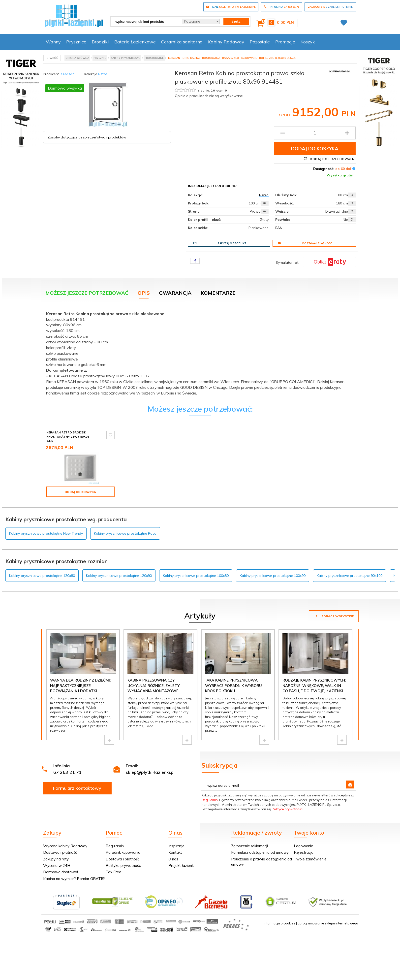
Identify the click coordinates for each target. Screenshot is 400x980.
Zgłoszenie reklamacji (249, 846)
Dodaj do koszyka (315, 149)
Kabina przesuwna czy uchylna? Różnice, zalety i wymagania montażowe (154, 686)
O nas (173, 859)
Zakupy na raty (56, 859)
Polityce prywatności (288, 809)
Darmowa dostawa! (61, 872)
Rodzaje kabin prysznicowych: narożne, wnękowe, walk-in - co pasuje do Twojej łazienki (314, 686)
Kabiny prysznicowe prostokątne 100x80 (196, 576)
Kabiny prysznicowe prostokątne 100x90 (273, 576)
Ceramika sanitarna (182, 42)
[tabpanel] (200, 352)
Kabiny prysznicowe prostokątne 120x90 (119, 576)
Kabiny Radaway (226, 42)
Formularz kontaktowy (77, 788)
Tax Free (113, 872)
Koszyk (308, 42)
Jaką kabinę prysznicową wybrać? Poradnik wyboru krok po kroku (233, 686)
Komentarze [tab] (218, 293)
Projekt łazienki (181, 866)
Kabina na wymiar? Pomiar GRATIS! (74, 879)
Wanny (53, 42)
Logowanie (304, 846)
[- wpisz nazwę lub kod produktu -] (144, 22)
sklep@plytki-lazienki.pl (150, 772)
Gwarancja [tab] (175, 293)
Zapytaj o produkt (220, 243)
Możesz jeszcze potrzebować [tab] (87, 293)
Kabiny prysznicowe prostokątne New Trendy (46, 533)
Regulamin (210, 800)
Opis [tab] (144, 293)
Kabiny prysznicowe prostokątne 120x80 (42, 576)
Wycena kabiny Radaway (65, 846)
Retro (103, 74)
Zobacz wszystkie (334, 616)
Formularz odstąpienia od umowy (260, 852)
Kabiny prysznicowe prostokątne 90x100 (350, 576)
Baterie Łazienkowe (135, 42)
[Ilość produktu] (315, 133)
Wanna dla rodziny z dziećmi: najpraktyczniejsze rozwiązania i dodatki (80, 686)
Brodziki (100, 42)
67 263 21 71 (67, 772)
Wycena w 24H (57, 866)
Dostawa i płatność (305, 243)
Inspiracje (176, 846)
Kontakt (175, 852)
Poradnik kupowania (123, 852)
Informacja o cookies (280, 923)
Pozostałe (260, 42)
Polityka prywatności (123, 866)
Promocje (285, 42)
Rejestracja (304, 852)
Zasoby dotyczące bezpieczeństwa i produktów (87, 137)
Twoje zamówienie (310, 859)
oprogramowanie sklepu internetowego (328, 923)
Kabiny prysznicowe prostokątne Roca (125, 533)
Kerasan (67, 74)
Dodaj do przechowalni (330, 159)
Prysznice (76, 42)
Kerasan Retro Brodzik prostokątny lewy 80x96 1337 (68, 437)
